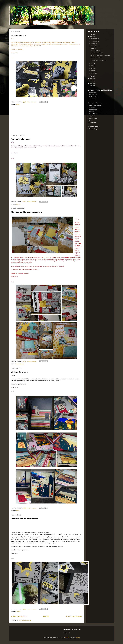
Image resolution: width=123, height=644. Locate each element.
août (93, 48)
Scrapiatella (93, 122)
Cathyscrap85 (93, 110)
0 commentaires (32, 102)
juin (92, 63)
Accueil (46, 616)
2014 (91, 79)
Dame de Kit (93, 112)
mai (92, 66)
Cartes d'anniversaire (21, 139)
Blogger (78, 638)
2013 (91, 81)
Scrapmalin (93, 99)
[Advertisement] (46, 120)
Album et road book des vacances (26, 212)
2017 (91, 34)
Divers (22, 364)
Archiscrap (92, 108)
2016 (91, 37)
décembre (94, 39)
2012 (91, 83)
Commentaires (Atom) (25, 620)
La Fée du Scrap (94, 97)
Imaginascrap (93, 95)
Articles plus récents (19, 616)
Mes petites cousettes (95, 105)
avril (93, 68)
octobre (93, 44)
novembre (94, 41)
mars (93, 71)
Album (18, 105)
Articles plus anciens (74, 616)
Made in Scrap (93, 118)
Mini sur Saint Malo (20, 372)
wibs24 (67, 638)
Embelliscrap (93, 93)
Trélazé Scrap (93, 129)
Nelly (91, 120)
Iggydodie (92, 116)
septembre (94, 46)
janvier (93, 73)
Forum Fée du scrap (95, 114)
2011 (91, 86)
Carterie (18, 204)
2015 (91, 76)
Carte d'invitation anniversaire (25, 519)
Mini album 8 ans (19, 36)
